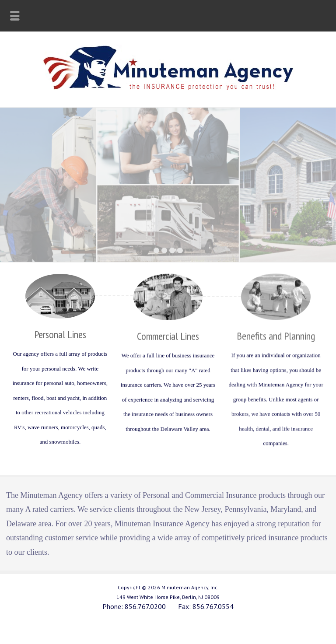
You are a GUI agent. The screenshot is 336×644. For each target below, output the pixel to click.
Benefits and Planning (276, 335)
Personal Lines (60, 334)
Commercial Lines (168, 336)
